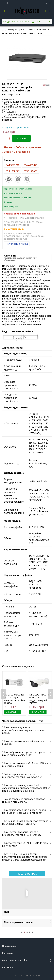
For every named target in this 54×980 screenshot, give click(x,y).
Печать (8, 147)
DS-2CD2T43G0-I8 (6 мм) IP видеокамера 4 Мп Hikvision (39, 699)
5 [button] (32, 932)
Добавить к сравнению (29, 147)
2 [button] (24, 932)
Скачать (10, 260)
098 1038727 (13, 171)
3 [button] (27, 932)
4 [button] (30, 932)
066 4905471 (31, 165)
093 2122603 (31, 171)
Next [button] (50, 694)
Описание (10, 256)
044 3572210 (13, 165)
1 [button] (22, 932)
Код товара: (8, 94)
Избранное (47, 3)
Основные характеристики (21, 258)
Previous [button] (4, 694)
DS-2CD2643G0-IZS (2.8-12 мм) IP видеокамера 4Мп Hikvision (14, 699)
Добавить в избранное (17, 152)
